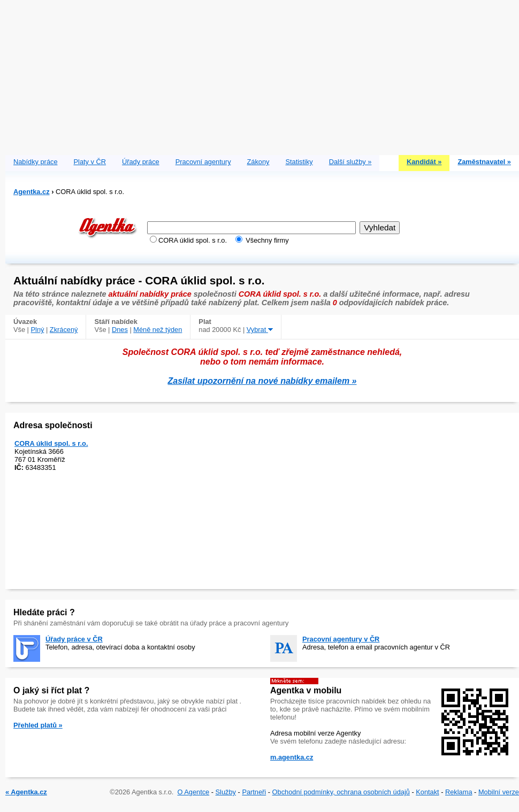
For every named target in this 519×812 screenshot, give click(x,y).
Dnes (120, 330)
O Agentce (193, 792)
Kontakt (427, 792)
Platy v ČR (90, 162)
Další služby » (350, 162)
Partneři (254, 792)
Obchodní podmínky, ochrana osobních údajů (341, 792)
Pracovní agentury (203, 162)
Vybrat (260, 330)
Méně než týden (158, 330)
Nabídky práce (36, 162)
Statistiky (299, 162)
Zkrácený (64, 330)
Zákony (258, 162)
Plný (38, 330)
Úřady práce (141, 162)
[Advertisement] (262, 75)
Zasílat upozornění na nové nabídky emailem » (262, 381)
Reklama (459, 792)
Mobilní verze (499, 792)
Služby (226, 792)
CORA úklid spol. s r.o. (51, 443)
